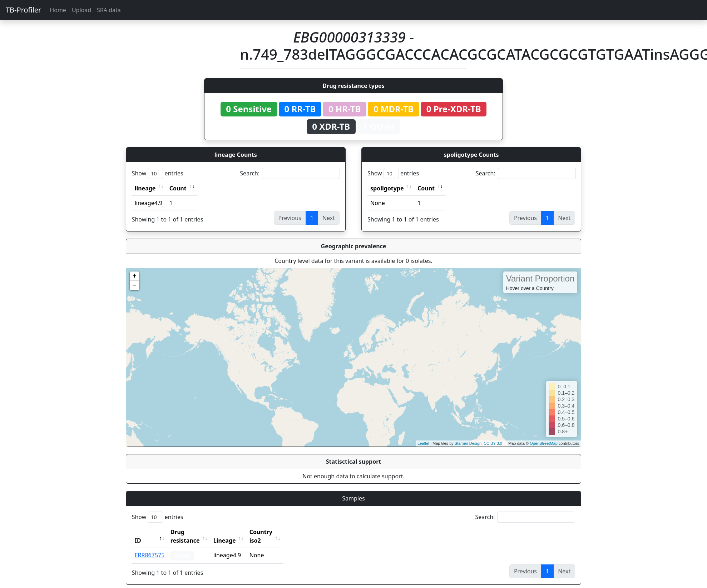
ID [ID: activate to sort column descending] (138, 532)
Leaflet (423, 443)
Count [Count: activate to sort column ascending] (178, 188)
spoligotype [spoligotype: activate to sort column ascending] (387, 188)
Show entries (158, 173)
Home (58, 10)
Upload (81, 10)
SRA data (109, 10)
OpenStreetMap (544, 443)
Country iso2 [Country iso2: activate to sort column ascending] (283, 532)
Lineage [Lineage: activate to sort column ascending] (240, 532)
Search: (290, 173)
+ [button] (135, 276)
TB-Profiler (23, 10)
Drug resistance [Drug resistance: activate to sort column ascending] (193, 532)
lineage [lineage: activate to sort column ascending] (145, 188)
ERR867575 (150, 547)
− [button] (135, 285)
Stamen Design (468, 443)
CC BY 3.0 (493, 443)
